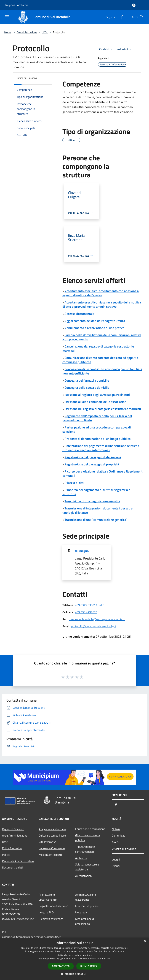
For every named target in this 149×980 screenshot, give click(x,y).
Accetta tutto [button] (61, 966)
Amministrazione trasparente (86, 897)
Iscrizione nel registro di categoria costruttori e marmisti (103, 409)
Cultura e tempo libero (52, 835)
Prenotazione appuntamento (48, 897)
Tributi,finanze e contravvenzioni (85, 849)
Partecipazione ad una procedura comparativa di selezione (97, 429)
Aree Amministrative (15, 835)
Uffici (45, 32)
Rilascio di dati (74, 483)
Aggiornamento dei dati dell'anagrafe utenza (95, 321)
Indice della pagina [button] (27, 78)
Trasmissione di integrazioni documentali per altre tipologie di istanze (97, 510)
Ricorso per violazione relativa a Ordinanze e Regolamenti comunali (103, 473)
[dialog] (74, 959)
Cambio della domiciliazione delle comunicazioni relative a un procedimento (102, 337)
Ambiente (81, 858)
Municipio (82, 551)
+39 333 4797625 (86, 612)
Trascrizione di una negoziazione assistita (92, 501)
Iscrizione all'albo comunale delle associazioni (96, 402)
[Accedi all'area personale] (134, 5)
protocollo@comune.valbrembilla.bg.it (94, 626)
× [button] (145, 941)
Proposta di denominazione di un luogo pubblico (98, 439)
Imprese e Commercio (52, 848)
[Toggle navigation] (7, 17)
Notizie (116, 829)
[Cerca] (142, 17)
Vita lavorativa (48, 842)
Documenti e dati (12, 867)
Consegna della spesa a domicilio (87, 388)
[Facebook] (121, 17)
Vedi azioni (125, 49)
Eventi (116, 866)
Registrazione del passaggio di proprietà (92, 464)
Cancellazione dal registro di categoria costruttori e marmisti (98, 348)
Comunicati (119, 835)
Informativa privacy (87, 906)
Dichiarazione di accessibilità (85, 921)
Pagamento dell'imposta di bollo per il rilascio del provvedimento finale (97, 418)
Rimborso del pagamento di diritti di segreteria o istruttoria (96, 492)
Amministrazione (27, 32)
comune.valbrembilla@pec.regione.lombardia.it (97, 619)
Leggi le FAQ (46, 912)
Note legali (82, 912)
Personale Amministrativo (18, 861)
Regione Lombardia (17, 5)
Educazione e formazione (90, 829)
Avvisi (115, 842)
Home (8, 32)
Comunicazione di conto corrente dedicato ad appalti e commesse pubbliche (100, 360)
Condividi (107, 49)
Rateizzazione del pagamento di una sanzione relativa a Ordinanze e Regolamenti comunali (101, 448)
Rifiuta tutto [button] (89, 966)
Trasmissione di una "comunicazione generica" (96, 520)
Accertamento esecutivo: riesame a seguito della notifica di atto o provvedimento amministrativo (102, 304)
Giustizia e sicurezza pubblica (87, 838)
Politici (6, 855)
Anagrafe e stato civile (52, 829)
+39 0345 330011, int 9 (90, 605)
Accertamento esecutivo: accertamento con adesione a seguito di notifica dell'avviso (101, 293)
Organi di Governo (13, 829)
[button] (74, 974)
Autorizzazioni (84, 876)
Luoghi (116, 859)
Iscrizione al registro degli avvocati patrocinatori (97, 395)
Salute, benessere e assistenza (87, 867)
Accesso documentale (79, 314)
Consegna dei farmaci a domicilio (87, 380)
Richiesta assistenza (51, 919)
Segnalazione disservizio (53, 906)
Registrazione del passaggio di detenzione (93, 457)
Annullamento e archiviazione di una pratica (94, 328)
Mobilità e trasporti (50, 855)
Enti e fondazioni (12, 848)
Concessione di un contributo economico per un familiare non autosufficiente (102, 371)
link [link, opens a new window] (109, 959)
